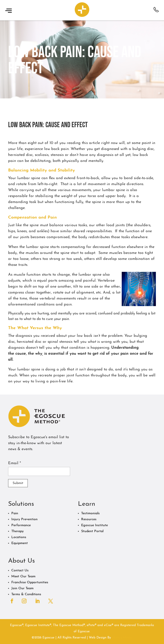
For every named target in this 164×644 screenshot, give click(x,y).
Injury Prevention (24, 519)
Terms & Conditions (26, 594)
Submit (18, 483)
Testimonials (90, 513)
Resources (89, 519)
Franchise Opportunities (30, 582)
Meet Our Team (23, 576)
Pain (15, 513)
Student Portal (92, 531)
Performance (21, 525)
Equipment (20, 543)
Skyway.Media (122, 638)
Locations (19, 537)
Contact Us (20, 571)
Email (15, 463)
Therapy (18, 531)
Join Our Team (22, 588)
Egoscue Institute (94, 525)
